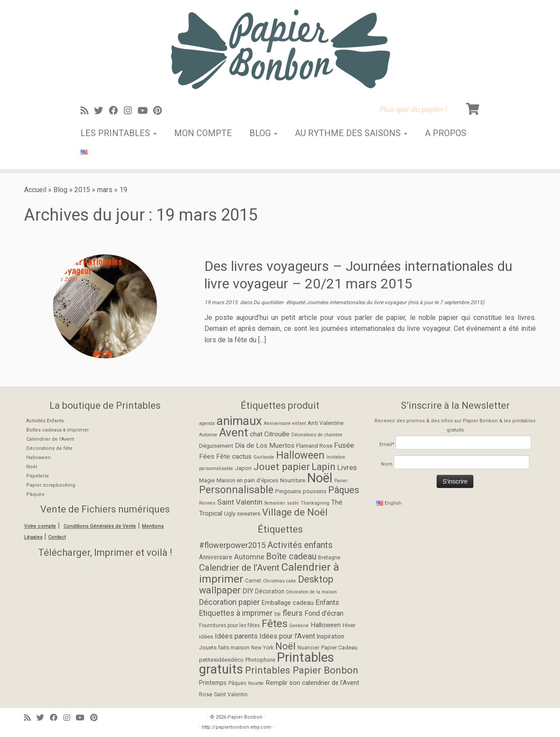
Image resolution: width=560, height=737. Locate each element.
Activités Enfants (45, 421)
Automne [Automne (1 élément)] (208, 435)
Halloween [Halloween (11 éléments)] (300, 455)
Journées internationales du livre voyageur (357, 302)
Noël (32, 467)
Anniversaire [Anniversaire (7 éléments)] (216, 557)
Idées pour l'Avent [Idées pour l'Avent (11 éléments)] (287, 636)
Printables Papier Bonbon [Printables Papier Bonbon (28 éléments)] (302, 670)
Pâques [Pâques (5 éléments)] (237, 683)
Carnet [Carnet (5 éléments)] (253, 581)
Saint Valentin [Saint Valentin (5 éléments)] (231, 695)
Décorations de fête (49, 448)
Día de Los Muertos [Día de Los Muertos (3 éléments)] (265, 446)
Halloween (38, 458)
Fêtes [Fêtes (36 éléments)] (275, 624)
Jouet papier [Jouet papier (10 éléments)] (282, 467)
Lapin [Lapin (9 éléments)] (324, 467)
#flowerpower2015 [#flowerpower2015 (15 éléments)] (232, 545)
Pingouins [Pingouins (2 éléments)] (288, 491)
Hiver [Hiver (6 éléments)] (349, 625)
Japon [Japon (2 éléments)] (243, 468)
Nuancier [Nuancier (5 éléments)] (308, 648)
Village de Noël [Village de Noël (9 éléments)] (295, 512)
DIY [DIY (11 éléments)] (248, 591)
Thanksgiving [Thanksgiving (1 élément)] (315, 503)
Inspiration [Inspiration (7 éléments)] (331, 636)
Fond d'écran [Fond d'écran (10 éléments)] (324, 613)
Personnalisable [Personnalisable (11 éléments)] (236, 490)
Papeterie (38, 476)
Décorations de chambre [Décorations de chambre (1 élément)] (317, 435)
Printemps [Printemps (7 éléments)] (213, 683)
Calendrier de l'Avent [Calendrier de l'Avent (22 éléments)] (239, 568)
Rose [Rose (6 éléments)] (206, 694)
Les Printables (119, 133)
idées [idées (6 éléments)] (206, 637)
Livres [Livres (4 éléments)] (347, 467)
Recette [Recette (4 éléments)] (256, 683)
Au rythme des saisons (351, 133)
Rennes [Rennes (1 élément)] (207, 503)
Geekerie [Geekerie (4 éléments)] (299, 626)
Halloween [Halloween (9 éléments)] (326, 625)
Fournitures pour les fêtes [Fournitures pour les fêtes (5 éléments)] (229, 625)
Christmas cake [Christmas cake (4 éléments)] (280, 581)
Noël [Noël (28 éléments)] (285, 646)
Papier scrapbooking (51, 485)
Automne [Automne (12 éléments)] (249, 557)
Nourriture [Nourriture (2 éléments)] (293, 480)
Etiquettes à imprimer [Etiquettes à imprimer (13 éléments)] (236, 613)
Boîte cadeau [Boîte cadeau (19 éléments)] (291, 556)
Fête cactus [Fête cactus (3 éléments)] (234, 456)
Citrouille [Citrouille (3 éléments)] (277, 434)
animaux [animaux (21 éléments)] (239, 421)
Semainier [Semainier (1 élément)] (275, 503)
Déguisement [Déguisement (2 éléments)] (216, 446)
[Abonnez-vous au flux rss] (87, 111)
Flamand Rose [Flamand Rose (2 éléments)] (314, 446)
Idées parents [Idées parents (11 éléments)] (236, 636)
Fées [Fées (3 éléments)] (207, 456)
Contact (57, 537)
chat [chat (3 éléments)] (256, 434)
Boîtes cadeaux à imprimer (58, 430)
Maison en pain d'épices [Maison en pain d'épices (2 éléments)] (247, 480)
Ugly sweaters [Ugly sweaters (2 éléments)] (242, 513)
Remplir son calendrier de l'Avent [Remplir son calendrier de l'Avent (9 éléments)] (312, 683)
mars (105, 190)
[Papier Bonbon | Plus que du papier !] (280, 49)
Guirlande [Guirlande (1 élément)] (264, 457)
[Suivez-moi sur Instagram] (131, 111)
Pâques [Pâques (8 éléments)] (344, 490)
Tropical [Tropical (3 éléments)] (211, 513)
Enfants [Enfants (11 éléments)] (327, 602)
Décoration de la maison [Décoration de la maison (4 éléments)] (311, 592)
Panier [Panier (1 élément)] (341, 481)
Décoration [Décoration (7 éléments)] (270, 591)
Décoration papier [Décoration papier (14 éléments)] (229, 602)
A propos (446, 133)
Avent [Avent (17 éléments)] (234, 432)
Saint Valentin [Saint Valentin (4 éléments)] (240, 502)
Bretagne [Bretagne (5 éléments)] (329, 558)
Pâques (35, 494)
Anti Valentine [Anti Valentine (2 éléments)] (325, 423)
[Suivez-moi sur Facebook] (116, 111)
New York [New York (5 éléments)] (262, 648)
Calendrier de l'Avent (50, 439)
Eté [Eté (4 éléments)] (278, 614)
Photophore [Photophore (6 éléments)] (260, 660)
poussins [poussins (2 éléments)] (315, 491)
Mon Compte (203, 133)
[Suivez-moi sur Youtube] (145, 111)
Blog (263, 133)
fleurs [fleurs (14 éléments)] (293, 613)
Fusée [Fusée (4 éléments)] (344, 445)
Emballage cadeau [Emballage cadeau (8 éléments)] (288, 603)
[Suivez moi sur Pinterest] (160, 111)
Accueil (35, 190)
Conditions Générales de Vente (100, 526)
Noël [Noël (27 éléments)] (320, 478)
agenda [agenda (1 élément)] (207, 423)
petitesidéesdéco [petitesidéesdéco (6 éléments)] (221, 660)
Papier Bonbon (245, 717)
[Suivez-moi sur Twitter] (101, 111)
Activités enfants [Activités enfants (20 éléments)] (300, 545)
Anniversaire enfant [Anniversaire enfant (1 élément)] (285, 423)
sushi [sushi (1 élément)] (293, 503)
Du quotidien (269, 302)
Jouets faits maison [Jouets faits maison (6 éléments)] (224, 648)
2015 (82, 190)
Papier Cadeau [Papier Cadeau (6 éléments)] (339, 648)
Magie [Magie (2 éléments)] (207, 480)
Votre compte (40, 526)
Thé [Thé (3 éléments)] (337, 502)
